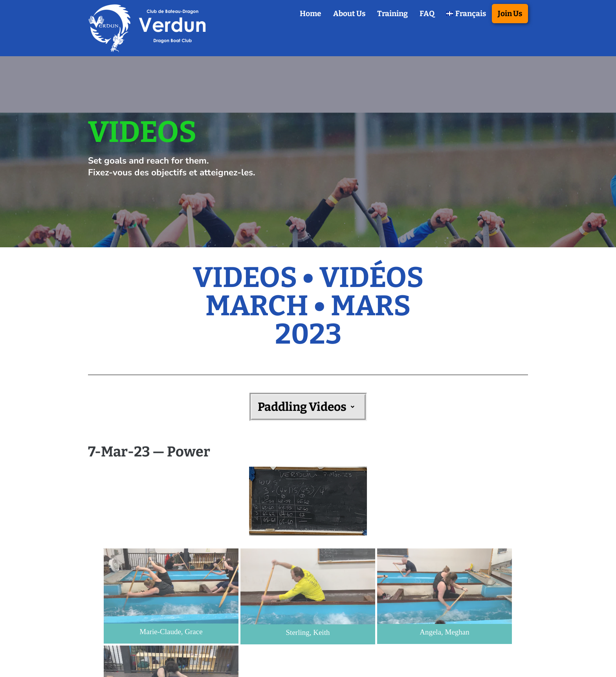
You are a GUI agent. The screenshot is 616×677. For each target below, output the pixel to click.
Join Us (510, 14)
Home (311, 14)
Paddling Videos (308, 407)
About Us (349, 14)
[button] (308, 407)
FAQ (427, 14)
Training (392, 14)
